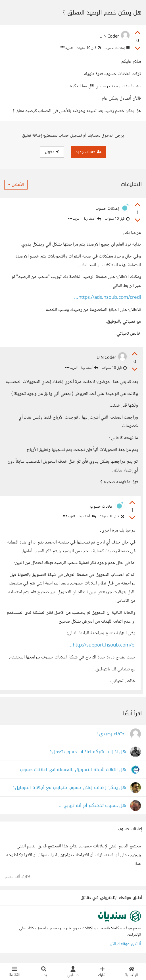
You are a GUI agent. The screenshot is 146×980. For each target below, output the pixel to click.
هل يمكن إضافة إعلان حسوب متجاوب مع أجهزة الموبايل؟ (69, 788)
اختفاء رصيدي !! (111, 735)
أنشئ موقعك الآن (125, 945)
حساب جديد (88, 152)
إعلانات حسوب (117, 48)
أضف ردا (93, 219)
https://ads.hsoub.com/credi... (108, 298)
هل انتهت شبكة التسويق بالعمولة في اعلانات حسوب (73, 770)
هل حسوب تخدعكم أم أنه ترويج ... (92, 806)
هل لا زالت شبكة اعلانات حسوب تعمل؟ (88, 752)
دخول (52, 152)
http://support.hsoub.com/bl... (102, 646)
